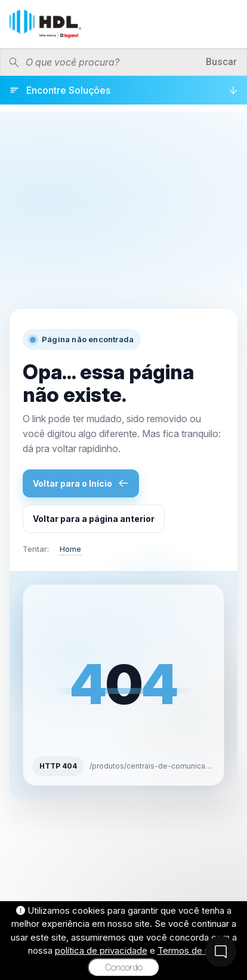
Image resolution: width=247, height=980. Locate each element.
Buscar (221, 62)
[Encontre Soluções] (123, 90)
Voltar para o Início (81, 483)
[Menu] (229, 24)
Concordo (124, 967)
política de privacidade (101, 950)
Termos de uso (189, 950)
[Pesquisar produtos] (112, 62)
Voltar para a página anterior (94, 519)
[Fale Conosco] (221, 951)
